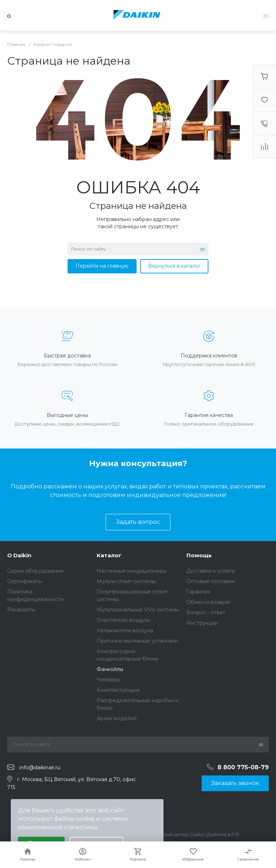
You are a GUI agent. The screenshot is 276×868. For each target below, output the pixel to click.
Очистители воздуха (123, 620)
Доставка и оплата (211, 571)
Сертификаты (25, 581)
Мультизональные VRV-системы (138, 610)
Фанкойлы (110, 669)
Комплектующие (118, 690)
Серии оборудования (35, 571)
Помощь (199, 555)
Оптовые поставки (211, 581)
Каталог (109, 555)
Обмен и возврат (209, 602)
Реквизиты (21, 610)
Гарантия (198, 592)
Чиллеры (108, 680)
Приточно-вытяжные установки (137, 641)
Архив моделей (117, 718)
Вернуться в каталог (174, 266)
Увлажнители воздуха (125, 630)
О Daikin (19, 555)
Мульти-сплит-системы (126, 581)
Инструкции (202, 623)
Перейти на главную (102, 266)
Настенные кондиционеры (132, 571)
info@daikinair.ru (40, 768)
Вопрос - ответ (206, 613)
